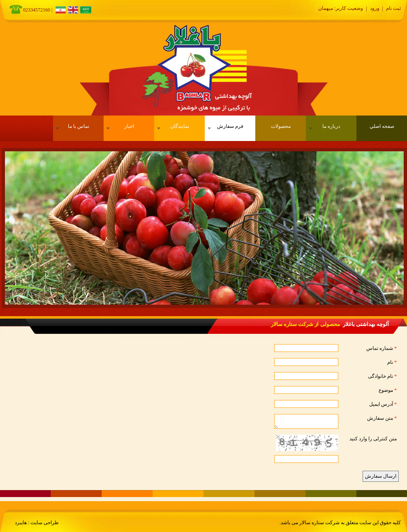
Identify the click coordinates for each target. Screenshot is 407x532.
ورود (375, 8)
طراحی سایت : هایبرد (37, 523)
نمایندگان (173, 126)
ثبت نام (393, 8)
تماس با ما (73, 126)
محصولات (281, 126)
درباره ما (325, 126)
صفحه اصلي (382, 126)
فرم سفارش (226, 126)
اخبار (120, 126)
